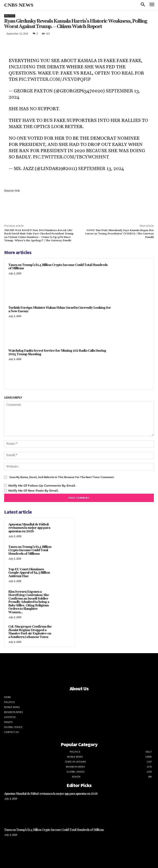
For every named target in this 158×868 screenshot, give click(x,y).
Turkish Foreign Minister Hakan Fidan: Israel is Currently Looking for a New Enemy (60, 310)
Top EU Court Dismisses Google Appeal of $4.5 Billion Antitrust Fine (29, 573)
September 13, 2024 (101, 169)
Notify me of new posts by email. (33, 491)
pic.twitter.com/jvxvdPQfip (55, 80)
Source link (12, 190)
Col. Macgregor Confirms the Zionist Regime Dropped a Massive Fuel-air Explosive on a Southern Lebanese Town (30, 632)
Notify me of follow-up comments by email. (42, 486)
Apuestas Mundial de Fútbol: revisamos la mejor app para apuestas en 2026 (29, 528)
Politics (10, 16)
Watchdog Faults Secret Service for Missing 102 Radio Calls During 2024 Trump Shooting (57, 353)
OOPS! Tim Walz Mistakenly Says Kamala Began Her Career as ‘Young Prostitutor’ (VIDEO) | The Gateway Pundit (119, 234)
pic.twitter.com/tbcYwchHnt (71, 157)
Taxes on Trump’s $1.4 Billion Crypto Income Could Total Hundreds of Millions (58, 267)
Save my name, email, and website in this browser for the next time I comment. (62, 477)
